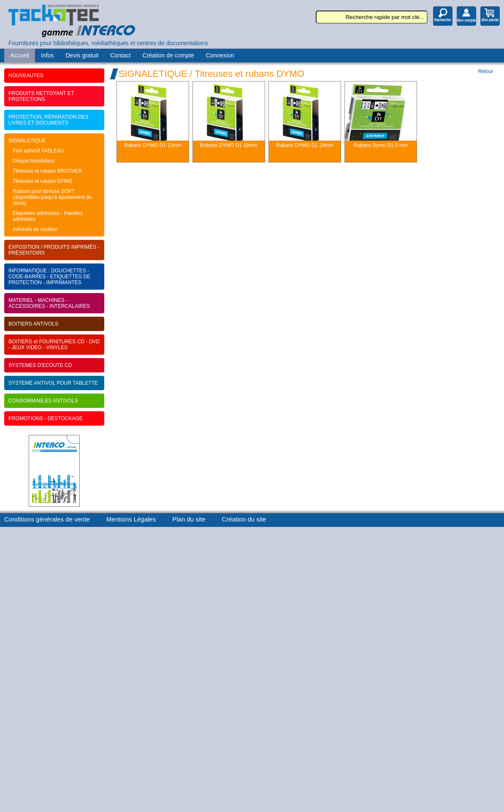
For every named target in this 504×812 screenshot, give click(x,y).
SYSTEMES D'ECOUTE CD (40, 365)
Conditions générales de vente (47, 519)
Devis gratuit (82, 55)
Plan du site (189, 519)
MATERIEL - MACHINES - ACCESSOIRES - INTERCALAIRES (49, 303)
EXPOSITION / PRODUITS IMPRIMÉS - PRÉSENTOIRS (54, 250)
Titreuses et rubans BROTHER (47, 171)
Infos (47, 55)
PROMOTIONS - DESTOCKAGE (46, 418)
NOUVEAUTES (26, 76)
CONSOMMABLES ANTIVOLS (43, 401)
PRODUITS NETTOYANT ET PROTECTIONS (41, 96)
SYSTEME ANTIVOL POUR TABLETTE (53, 383)
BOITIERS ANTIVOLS (33, 324)
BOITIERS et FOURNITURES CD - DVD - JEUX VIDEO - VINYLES (54, 345)
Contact (120, 55)
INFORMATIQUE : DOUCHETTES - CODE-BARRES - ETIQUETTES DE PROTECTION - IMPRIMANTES (49, 277)
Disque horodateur (34, 161)
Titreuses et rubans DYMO (43, 181)
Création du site (244, 519)
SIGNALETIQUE (27, 141)
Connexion (220, 55)
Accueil (20, 55)
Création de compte (168, 55)
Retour (485, 71)
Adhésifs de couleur (35, 229)
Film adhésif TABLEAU (38, 151)
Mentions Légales (131, 519)
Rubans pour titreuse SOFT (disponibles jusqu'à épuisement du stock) (52, 197)
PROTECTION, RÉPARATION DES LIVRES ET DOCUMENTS (49, 120)
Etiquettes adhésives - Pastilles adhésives (48, 216)
